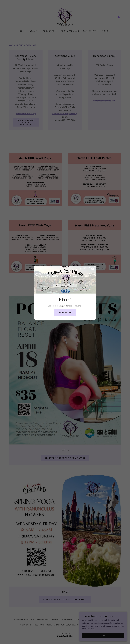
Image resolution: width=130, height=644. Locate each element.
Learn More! (65, 313)
